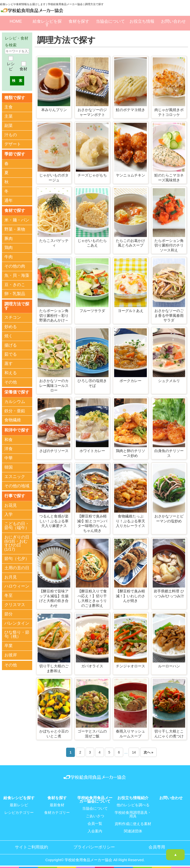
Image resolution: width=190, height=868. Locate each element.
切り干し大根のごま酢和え (54, 668)
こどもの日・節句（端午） (17, 525)
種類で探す (15, 98)
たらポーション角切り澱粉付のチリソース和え (169, 245)
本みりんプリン (54, 110)
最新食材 (57, 805)
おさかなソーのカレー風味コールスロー (54, 385)
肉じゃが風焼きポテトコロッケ (169, 112)
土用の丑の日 (17, 567)
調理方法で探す (17, 306)
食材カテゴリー (57, 812)
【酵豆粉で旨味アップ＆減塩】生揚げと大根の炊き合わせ (54, 598)
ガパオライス (92, 666)
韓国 (9, 467)
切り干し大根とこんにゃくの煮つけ (169, 734)
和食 (9, 439)
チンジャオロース (130, 666)
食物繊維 (13, 419)
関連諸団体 (133, 830)
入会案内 (95, 830)
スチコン (13, 317)
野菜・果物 (15, 229)
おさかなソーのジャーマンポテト (92, 112)
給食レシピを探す (47, 23)
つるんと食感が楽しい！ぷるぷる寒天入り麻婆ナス (54, 521)
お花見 (11, 504)
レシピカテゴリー (19, 812)
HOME (16, 21)
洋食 (9, 448)
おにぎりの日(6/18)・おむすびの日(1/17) (17, 542)
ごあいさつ (95, 816)
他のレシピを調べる (133, 805)
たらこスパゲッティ (54, 243)
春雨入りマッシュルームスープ (130, 734)
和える (11, 372)
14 (134, 752)
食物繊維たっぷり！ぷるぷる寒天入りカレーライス (130, 521)
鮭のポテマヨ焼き (130, 110)
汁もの (11, 135)
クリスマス (15, 604)
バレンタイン (17, 622)
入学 (9, 514)
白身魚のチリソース (169, 453)
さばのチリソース (54, 451)
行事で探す (15, 495)
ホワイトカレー (92, 451)
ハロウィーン (17, 585)
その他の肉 (15, 266)
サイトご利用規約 (31, 846)
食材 (23, 69)
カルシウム (15, 401)
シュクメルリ (169, 381)
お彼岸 (11, 654)
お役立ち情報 (142, 21)
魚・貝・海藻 (17, 275)
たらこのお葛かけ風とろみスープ (130, 243)
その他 (11, 382)
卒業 (9, 645)
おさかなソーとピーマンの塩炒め (169, 519)
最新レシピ (19, 805)
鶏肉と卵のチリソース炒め (130, 453)
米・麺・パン (17, 220)
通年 (9, 200)
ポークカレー (130, 381)
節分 (9, 613)
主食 (9, 107)
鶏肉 (9, 247)
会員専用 (157, 846)
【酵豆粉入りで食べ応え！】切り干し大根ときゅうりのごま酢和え (92, 598)
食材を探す (79, 21)
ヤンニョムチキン (130, 175)
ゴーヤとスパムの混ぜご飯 (92, 734)
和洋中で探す (17, 429)
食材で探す (15, 210)
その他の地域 (17, 485)
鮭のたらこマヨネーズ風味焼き (169, 178)
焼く (9, 336)
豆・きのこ (15, 284)
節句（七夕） (17, 558)
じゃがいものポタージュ (54, 178)
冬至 (9, 595)
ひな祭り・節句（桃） (17, 634)
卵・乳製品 (15, 294)
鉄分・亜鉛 (15, 410)
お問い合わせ (173, 21)
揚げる (11, 345)
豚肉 (9, 238)
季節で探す (15, 154)
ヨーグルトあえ (131, 311)
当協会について (110, 21)
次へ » (149, 752)
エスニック (15, 476)
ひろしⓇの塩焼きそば (92, 383)
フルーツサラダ (92, 311)
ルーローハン (169, 666)
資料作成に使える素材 (133, 823)
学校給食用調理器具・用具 (133, 814)
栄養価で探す (17, 392)
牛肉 (9, 257)
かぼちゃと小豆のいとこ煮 (54, 734)
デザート (13, 144)
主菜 (9, 116)
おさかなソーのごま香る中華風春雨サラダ (169, 315)
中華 (9, 457)
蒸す (9, 363)
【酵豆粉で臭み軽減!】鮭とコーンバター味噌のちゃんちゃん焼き (92, 523)
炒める (11, 326)
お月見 (11, 576)
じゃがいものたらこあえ (92, 243)
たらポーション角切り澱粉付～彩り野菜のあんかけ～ (54, 315)
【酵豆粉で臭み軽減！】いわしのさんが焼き (130, 596)
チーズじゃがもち (92, 175)
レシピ (11, 67)
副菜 (9, 125)
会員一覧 (95, 823)
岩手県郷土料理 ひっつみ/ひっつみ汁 (169, 594)
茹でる (11, 354)
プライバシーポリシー (94, 846)
